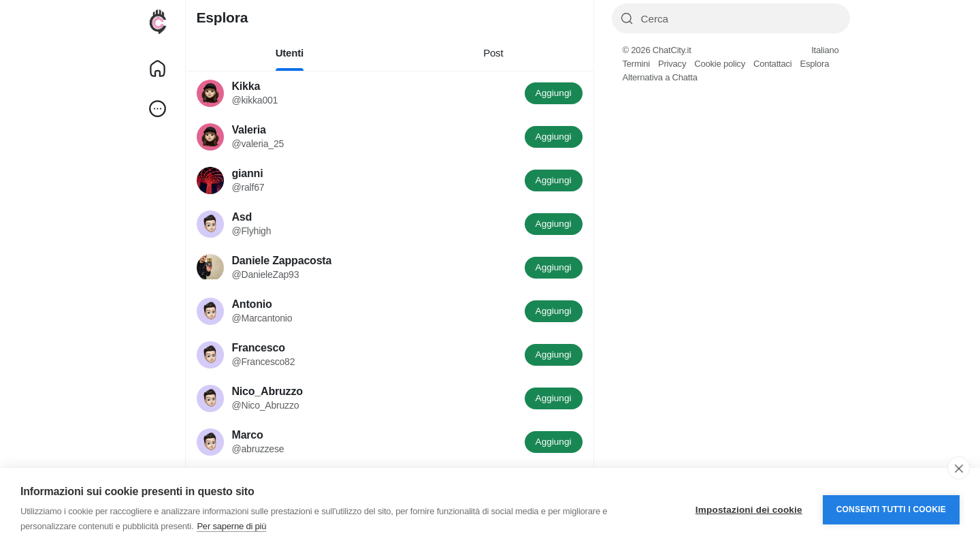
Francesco (259, 348)
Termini (637, 64)
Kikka (246, 86)
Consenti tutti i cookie (891, 509)
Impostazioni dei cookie (749, 510)
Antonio (252, 304)
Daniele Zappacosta (282, 261)
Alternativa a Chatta (660, 77)
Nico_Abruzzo (267, 391)
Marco (248, 435)
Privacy (672, 64)
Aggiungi (554, 93)
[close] (959, 468)
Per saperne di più (231, 526)
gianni (248, 173)
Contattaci (773, 64)
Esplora (814, 64)
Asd (242, 217)
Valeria (249, 130)
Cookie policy (720, 64)
